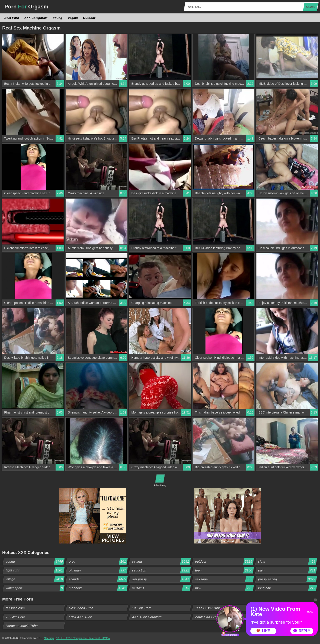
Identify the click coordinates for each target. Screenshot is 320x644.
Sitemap (49, 638)
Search (310, 7)
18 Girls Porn (16, 617)
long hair (288, 588)
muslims (161, 588)
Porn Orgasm (26, 7)
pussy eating (288, 579)
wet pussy (161, 579)
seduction (161, 570)
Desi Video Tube (81, 608)
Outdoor (89, 18)
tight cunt (35, 570)
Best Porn (12, 18)
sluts (288, 561)
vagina (161, 561)
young (35, 561)
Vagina (73, 18)
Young (58, 18)
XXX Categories (36, 18)
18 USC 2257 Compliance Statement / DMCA (83, 638)
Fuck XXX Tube (81, 617)
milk (224, 588)
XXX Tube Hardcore (147, 617)
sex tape (224, 579)
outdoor (224, 561)
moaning (98, 588)
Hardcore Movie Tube (22, 626)
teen (224, 570)
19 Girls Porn (142, 608)
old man (98, 570)
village (35, 579)
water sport (35, 588)
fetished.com (15, 608)
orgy (98, 561)
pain (288, 570)
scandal (98, 579)
